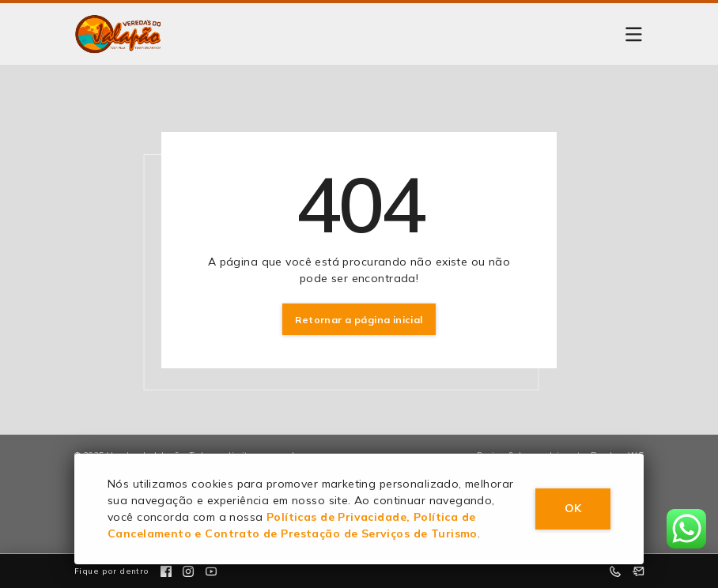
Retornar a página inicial (359, 320)
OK (573, 508)
